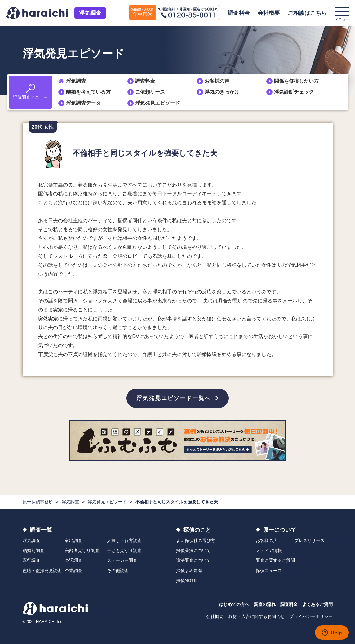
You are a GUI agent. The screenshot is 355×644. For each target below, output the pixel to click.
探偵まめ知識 (189, 571)
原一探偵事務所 (38, 502)
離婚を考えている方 (88, 92)
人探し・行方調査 (124, 540)
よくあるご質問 (317, 605)
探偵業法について (193, 550)
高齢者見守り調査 (82, 550)
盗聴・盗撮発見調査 (42, 571)
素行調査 (31, 561)
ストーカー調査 (122, 561)
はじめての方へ (234, 605)
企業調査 (73, 571)
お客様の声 (217, 81)
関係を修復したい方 (296, 81)
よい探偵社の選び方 (196, 540)
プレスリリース (309, 540)
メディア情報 (269, 550)
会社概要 (269, 13)
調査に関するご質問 (275, 561)
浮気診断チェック (294, 92)
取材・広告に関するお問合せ (256, 617)
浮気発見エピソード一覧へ (174, 398)
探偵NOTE (186, 580)
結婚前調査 (33, 550)
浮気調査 (90, 13)
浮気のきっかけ (222, 92)
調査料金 (239, 13)
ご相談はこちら (307, 13)
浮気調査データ (83, 103)
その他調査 (118, 571)
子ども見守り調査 (124, 550)
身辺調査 (73, 561)
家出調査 (73, 540)
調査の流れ (265, 605)
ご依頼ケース (150, 92)
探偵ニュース (269, 571)
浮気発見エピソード (158, 103)
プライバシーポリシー (311, 617)
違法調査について (193, 561)
